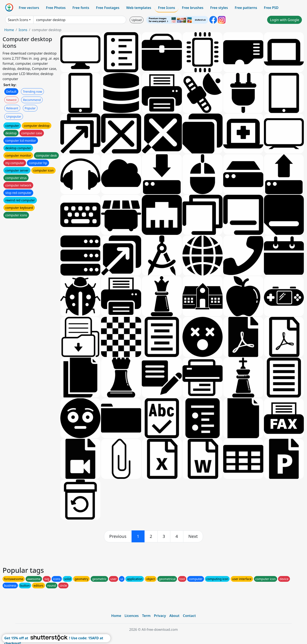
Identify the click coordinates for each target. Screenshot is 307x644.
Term (146, 616)
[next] (193, 536)
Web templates (139, 8)
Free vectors (29, 8)
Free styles (219, 8)
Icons (23, 30)
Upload (137, 20)
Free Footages (108, 8)
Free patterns (246, 8)
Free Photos (56, 8)
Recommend (32, 100)
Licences (132, 616)
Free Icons (167, 8)
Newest (11, 100)
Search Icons (18, 20)
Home (9, 30)
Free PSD (271, 8)
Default (11, 92)
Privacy (160, 616)
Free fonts (81, 8)
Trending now (32, 92)
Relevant (12, 108)
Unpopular (14, 116)
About (174, 616)
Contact (189, 616)
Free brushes (193, 8)
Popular (30, 108)
